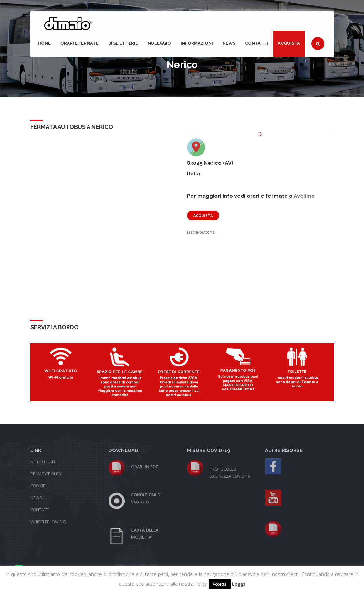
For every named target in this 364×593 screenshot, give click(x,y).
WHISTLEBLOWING (48, 522)
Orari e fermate (79, 43)
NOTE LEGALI (43, 462)
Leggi (239, 584)
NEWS (229, 43)
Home (44, 43)
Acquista (289, 43)
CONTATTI (40, 510)
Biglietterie (123, 43)
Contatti (257, 43)
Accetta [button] (220, 584)
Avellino (304, 196)
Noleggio (159, 43)
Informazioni (197, 43)
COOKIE (38, 486)
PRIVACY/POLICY (46, 474)
